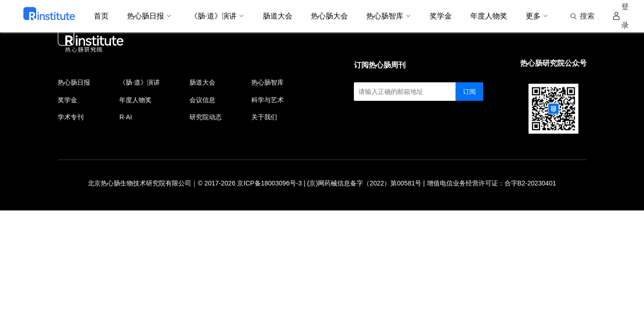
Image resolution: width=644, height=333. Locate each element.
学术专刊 (71, 117)
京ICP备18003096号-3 (269, 183)
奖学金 (67, 100)
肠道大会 (202, 82)
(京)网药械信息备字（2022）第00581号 (364, 183)
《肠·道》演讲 (140, 82)
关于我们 (264, 117)
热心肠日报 (74, 82)
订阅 (469, 92)
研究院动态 (206, 117)
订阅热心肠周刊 (380, 65)
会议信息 (202, 100)
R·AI (125, 117)
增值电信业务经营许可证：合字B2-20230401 (492, 183)
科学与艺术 (267, 100)
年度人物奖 (135, 100)
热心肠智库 (267, 82)
